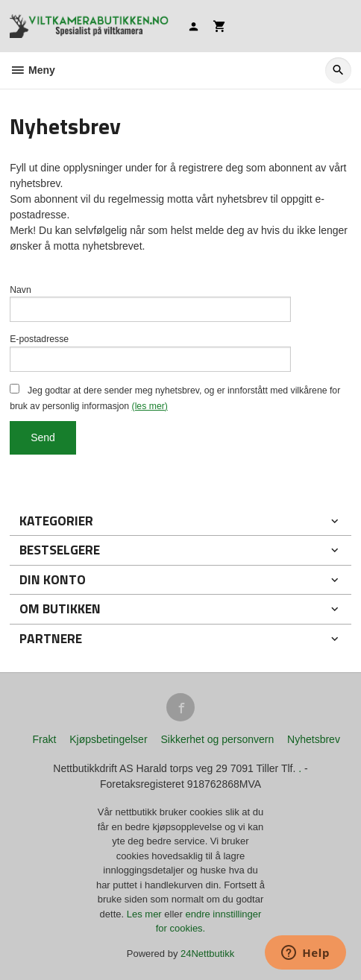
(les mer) (150, 406)
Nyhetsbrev (314, 739)
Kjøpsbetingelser (108, 739)
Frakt (44, 739)
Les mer (146, 914)
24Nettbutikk (207, 954)
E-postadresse (39, 339)
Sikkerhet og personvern (217, 739)
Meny (32, 70)
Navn (21, 290)
